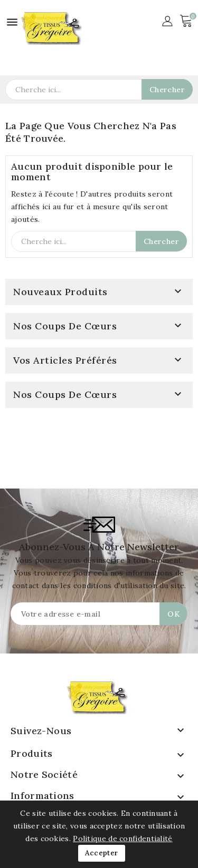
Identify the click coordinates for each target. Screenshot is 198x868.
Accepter (101, 853)
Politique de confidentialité (122, 838)
